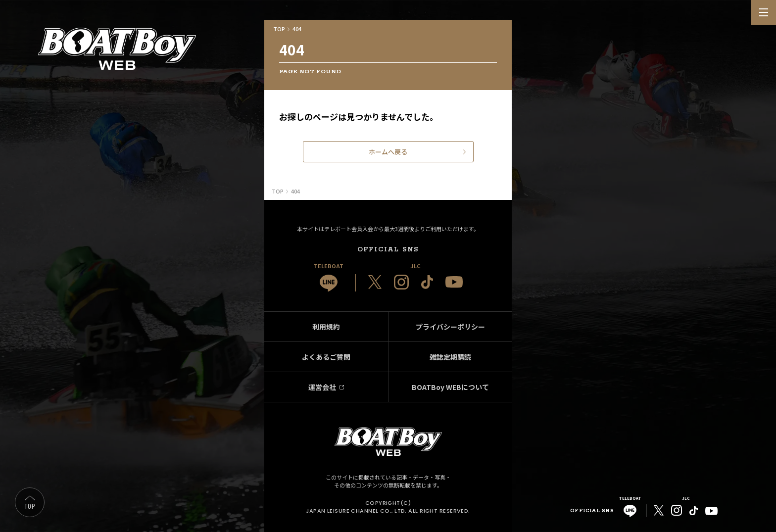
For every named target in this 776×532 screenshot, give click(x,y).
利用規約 (326, 327)
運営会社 (322, 387)
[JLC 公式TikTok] (427, 282)
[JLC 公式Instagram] (401, 282)
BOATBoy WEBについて (450, 387)
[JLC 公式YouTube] (454, 282)
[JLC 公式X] (375, 282)
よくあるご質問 (326, 357)
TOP (30, 506)
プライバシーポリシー (450, 327)
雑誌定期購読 (450, 357)
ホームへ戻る (388, 152)
